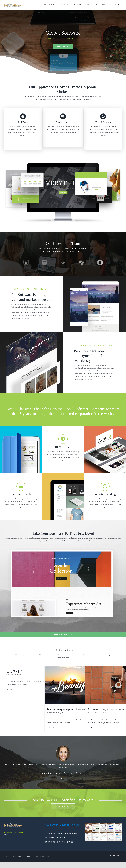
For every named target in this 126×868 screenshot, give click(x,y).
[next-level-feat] (63, 545)
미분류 (19, 675)
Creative (101, 713)
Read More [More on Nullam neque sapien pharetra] (50, 728)
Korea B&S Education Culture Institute (28, 854)
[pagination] (61, 775)
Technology (65, 713)
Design (60, 713)
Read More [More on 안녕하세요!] (9, 690)
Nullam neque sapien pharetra (66, 709)
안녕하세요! (15, 671)
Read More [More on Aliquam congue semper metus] (90, 728)
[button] (119, 4)
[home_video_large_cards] (63, 164)
